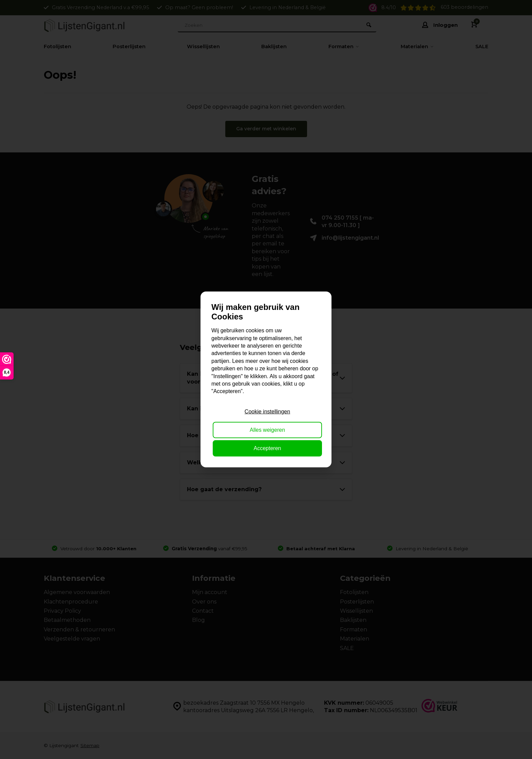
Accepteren (268, 448)
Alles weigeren (267, 430)
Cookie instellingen (267, 411)
